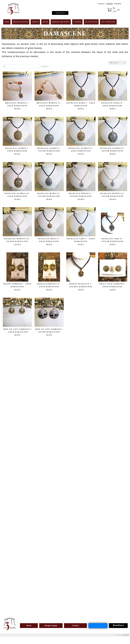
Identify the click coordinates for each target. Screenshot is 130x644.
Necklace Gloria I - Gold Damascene (17, 150)
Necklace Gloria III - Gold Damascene (17, 195)
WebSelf (126, 635)
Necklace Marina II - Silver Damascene (113, 195)
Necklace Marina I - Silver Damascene (81, 195)
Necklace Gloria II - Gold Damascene (81, 150)
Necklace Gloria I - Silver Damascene (49, 150)
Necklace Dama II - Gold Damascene (113, 104)
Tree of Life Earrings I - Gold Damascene (17, 331)
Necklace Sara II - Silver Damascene (113, 240)
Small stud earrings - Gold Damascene (113, 285)
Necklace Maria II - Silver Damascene (49, 195)
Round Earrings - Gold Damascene (17, 285)
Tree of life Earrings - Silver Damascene (49, 331)
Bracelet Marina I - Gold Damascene (17, 104)
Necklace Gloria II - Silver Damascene (113, 150)
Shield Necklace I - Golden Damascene (81, 285)
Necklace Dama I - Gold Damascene (81, 104)
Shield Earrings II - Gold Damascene (49, 285)
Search (45, 66)
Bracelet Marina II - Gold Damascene (49, 104)
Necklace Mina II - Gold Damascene (49, 240)
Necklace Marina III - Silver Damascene (17, 240)
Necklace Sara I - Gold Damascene (81, 240)
